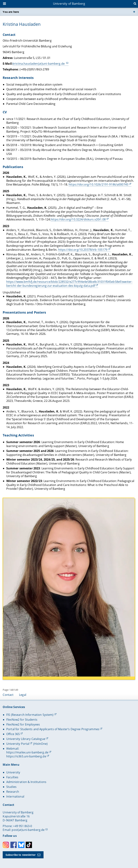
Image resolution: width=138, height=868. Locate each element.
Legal (23, 695)
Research (13, 792)
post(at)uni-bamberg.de (28, 830)
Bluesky (21, 845)
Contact (8, 695)
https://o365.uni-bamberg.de (26, 756)
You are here (11, 12)
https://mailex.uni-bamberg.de (27, 752)
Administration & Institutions (26, 782)
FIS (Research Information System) (30, 715)
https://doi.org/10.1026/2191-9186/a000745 (99, 184)
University (13, 772)
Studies (11, 787)
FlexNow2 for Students (22, 720)
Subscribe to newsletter (21, 855)
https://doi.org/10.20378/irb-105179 (83, 249)
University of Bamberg (69, 4)
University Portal (18, 744)
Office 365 (13, 734)
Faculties (12, 777)
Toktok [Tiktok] (29, 845)
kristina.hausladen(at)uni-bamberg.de (39, 64)
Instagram (6, 845)
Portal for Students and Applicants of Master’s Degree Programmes (53, 729)
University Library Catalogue (26, 739)
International (15, 796)
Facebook (14, 845)
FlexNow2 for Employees (23, 724)
